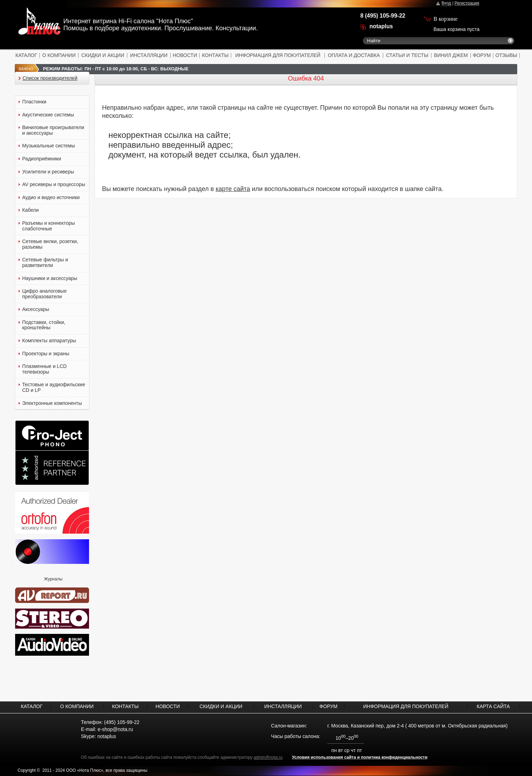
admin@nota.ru (268, 757)
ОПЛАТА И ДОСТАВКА (354, 55)
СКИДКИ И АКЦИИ (103, 55)
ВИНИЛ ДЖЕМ (451, 55)
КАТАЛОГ (26, 55)
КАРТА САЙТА (493, 706)
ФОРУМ (482, 55)
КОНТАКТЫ (215, 55)
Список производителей (50, 78)
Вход (446, 3)
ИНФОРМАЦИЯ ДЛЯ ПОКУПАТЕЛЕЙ (278, 55)
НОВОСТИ (185, 55)
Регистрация (467, 3)
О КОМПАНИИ (59, 55)
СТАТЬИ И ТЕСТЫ (407, 55)
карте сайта (233, 189)
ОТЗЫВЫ (506, 55)
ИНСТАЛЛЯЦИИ (149, 55)
